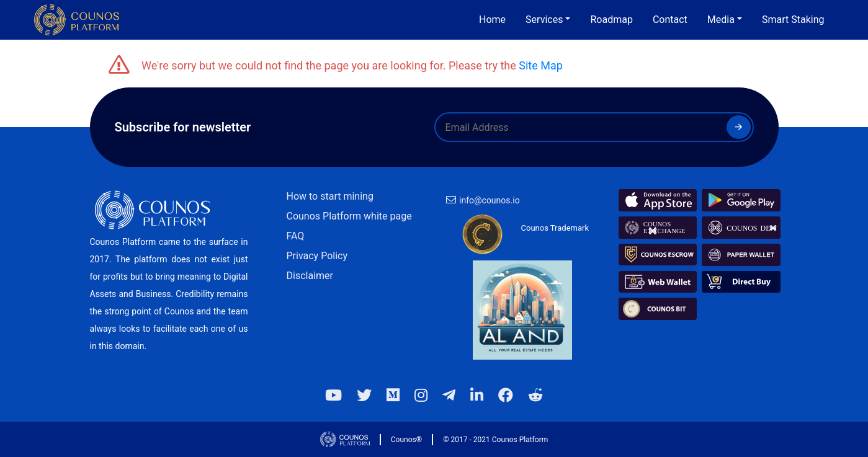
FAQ (296, 236)
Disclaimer (310, 276)
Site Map (541, 65)
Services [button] (544, 20)
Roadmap (611, 20)
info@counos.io (490, 200)
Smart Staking (793, 20)
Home (492, 20)
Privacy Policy (317, 256)
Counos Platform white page (349, 216)
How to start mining (330, 196)
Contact (670, 20)
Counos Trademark (555, 228)
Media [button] (721, 20)
